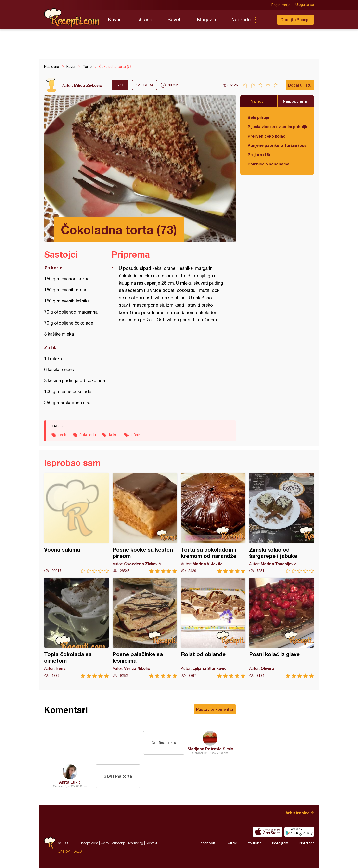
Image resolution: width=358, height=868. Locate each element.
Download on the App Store (268, 832)
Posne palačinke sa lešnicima (145, 628)
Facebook (207, 843)
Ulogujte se (305, 5)
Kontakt (152, 843)
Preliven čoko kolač (267, 136)
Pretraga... (265, 20)
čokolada (88, 435)
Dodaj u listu (300, 85)
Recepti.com (72, 18)
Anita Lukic (70, 782)
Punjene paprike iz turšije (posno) (277, 145)
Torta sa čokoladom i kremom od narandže (213, 523)
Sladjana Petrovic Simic (210, 749)
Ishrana (144, 19)
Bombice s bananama (268, 164)
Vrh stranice (298, 813)
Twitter (231, 843)
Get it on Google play (299, 832)
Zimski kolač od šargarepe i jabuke (281, 523)
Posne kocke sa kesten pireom (145, 523)
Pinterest (306, 843)
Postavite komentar (215, 709)
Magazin (206, 19)
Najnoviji (258, 101)
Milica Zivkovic (88, 85)
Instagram (280, 843)
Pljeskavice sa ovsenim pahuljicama (277, 127)
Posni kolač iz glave (281, 628)
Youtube (255, 843)
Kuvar (114, 19)
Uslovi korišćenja (113, 843)
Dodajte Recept (295, 19)
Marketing (136, 843)
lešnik (136, 435)
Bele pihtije (258, 117)
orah (62, 435)
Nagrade (241, 19)
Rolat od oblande (213, 628)
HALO (77, 851)
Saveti (175, 19)
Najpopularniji (296, 101)
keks (113, 435)
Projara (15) (259, 155)
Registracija (281, 5)
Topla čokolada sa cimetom (77, 628)
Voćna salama (77, 523)
